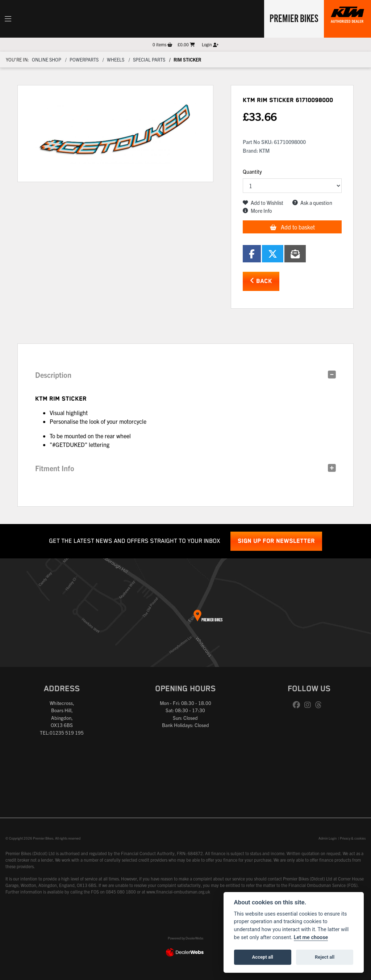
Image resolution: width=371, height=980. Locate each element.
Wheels (116, 60)
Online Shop (47, 60)
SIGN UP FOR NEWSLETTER (276, 541)
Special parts (149, 60)
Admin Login (328, 838)
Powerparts (84, 60)
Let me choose (311, 937)
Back (261, 281)
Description (53, 375)
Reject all (325, 957)
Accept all (263, 957)
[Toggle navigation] (8, 19)
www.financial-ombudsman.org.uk (178, 892)
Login (210, 44)
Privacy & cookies (353, 838)
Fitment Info (55, 468)
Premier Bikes (294, 18)
